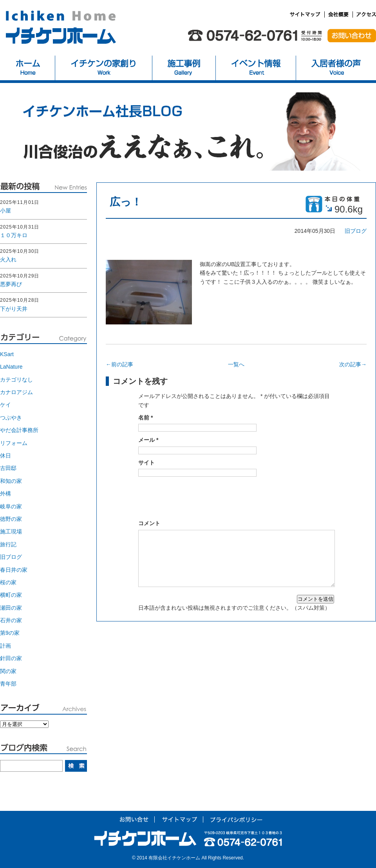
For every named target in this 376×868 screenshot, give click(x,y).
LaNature (11, 367)
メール (148, 440)
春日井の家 (14, 570)
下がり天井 (14, 309)
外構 (5, 493)
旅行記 (8, 544)
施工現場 (11, 531)
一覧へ (236, 364)
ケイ (5, 405)
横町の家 (11, 595)
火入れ (8, 259)
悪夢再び (11, 284)
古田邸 (8, 468)
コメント (149, 523)
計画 (5, 646)
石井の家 (11, 620)
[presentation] (198, 496)
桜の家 (8, 582)
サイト (146, 463)
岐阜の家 (11, 506)
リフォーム (14, 443)
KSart (7, 354)
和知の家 (11, 481)
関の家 (8, 671)
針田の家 (11, 658)
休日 (5, 456)
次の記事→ (353, 364)
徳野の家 (11, 519)
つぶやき (11, 418)
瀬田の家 (11, 608)
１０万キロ (14, 235)
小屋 (5, 211)
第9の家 (10, 633)
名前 (146, 418)
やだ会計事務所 (19, 430)
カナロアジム (16, 392)
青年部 (8, 684)
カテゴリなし (16, 380)
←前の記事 (119, 364)
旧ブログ (356, 231)
